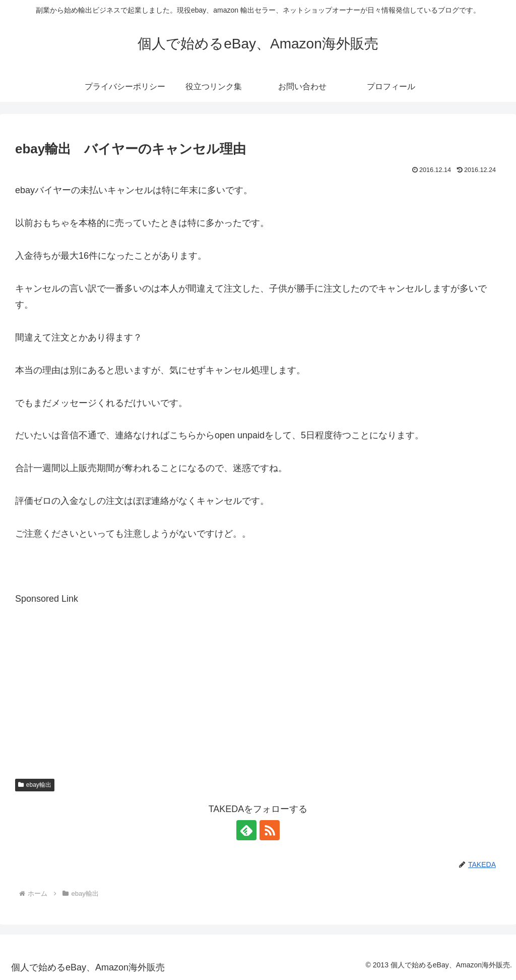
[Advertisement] (258, 678)
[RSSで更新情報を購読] (270, 830)
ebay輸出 (35, 785)
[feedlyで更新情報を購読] (246, 830)
